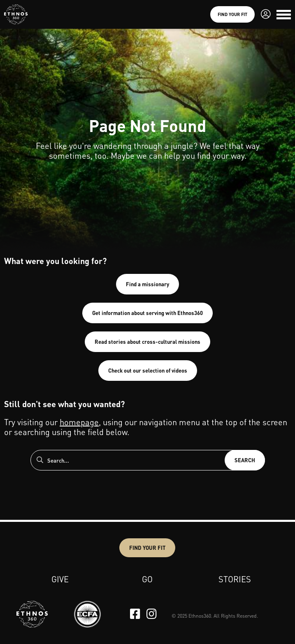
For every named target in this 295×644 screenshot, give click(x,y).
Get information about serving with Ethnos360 (147, 313)
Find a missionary (147, 284)
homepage (79, 422)
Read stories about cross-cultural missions (147, 342)
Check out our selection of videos (148, 370)
